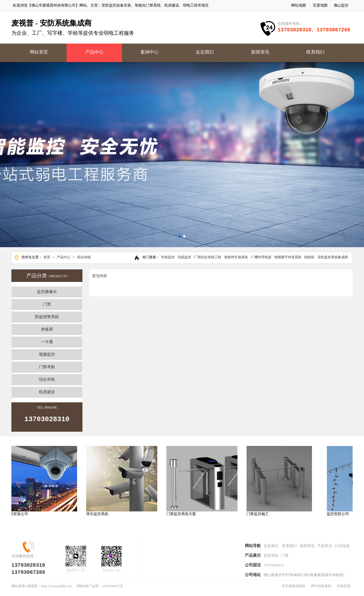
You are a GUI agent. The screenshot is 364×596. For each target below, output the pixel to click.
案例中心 (150, 52)
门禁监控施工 (260, 516)
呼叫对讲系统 (321, 590)
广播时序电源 (261, 257)
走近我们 (205, 52)
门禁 (47, 304)
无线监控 (184, 257)
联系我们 (315, 52)
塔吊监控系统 (100, 516)
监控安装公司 (20, 516)
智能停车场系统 (236, 257)
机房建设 (47, 392)
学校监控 (168, 257)
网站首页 (39, 52)
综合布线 (84, 257)
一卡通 (47, 342)
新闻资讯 (260, 52)
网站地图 (299, 5)
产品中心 (94, 52)
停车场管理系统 (293, 590)
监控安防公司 (340, 516)
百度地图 (320, 5)
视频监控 (47, 354)
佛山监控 (341, 5)
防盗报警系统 (47, 317)
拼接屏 (47, 329)
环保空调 (344, 590)
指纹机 (309, 257)
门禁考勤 (47, 367)
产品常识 (325, 548)
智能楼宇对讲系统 (288, 257)
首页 (47, 257)
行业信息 (342, 548)
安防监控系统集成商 (333, 257)
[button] (180, 236)
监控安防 (271, 558)
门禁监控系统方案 (184, 516)
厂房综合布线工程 (208, 257)
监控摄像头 (47, 292)
